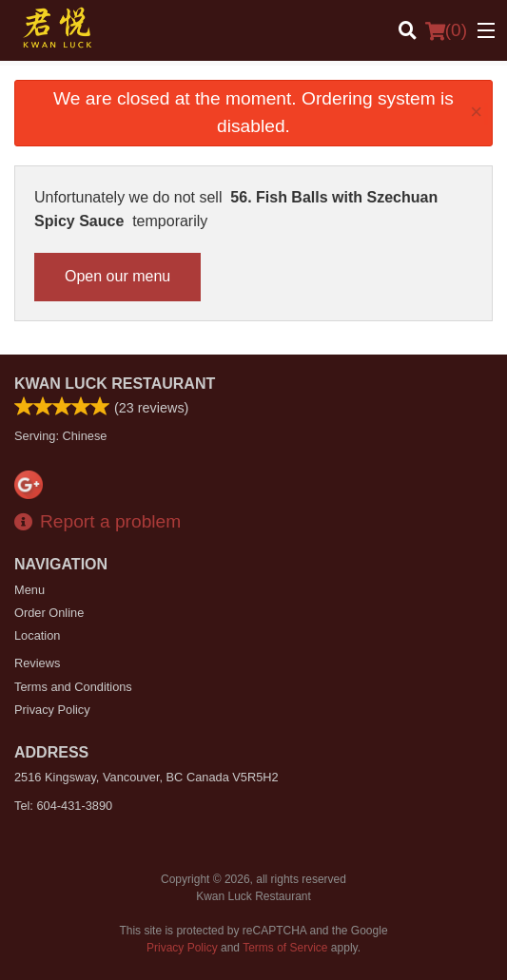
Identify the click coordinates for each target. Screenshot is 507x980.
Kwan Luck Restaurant (115, 384)
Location (37, 635)
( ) (446, 30)
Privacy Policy (52, 710)
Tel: (63, 806)
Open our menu (117, 276)
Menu (29, 590)
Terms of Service (285, 948)
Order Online (49, 613)
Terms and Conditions (73, 687)
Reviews (37, 663)
